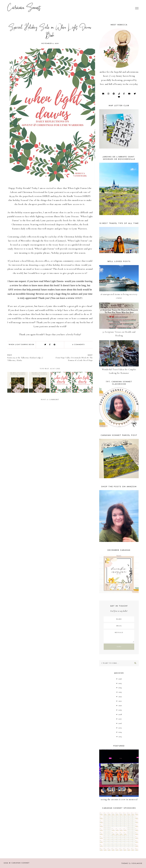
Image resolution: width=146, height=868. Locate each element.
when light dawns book (22, 345)
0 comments (78, 345)
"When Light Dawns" (78, 241)
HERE (46, 196)
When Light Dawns (77, 188)
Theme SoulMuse (132, 863)
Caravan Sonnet (24, 8)
